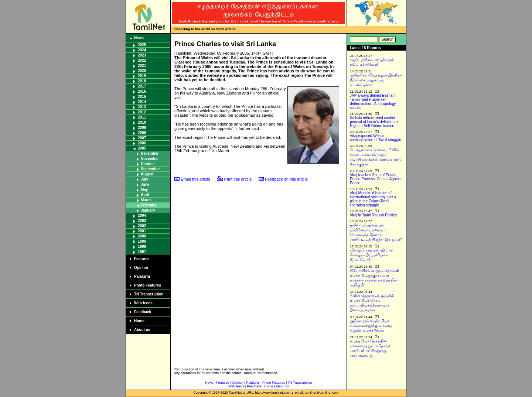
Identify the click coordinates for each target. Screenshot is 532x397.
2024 (142, 50)
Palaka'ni (142, 276)
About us (142, 330)
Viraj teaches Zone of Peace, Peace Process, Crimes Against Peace (376, 179)
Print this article (238, 179)
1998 (142, 247)
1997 (142, 252)
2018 (142, 81)
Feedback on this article (286, 179)
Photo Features (148, 285)
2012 (142, 112)
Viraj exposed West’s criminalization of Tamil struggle (376, 138)
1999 (142, 241)
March (146, 200)
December (150, 153)
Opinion (141, 268)
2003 (142, 221)
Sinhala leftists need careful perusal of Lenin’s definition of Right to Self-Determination (374, 122)
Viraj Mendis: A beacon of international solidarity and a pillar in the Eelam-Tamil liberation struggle (373, 199)
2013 (142, 107)
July (144, 179)
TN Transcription (149, 294)
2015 (142, 97)
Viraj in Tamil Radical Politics (373, 215)
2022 (142, 60)
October (148, 164)
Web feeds (143, 303)
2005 (142, 148)
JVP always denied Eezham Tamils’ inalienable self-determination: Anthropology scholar (373, 102)
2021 (142, 66)
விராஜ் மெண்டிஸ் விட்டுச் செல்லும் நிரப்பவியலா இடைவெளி (371, 255)
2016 (142, 91)
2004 (142, 215)
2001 (142, 231)
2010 (142, 122)
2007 (142, 138)
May (144, 190)
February (149, 205)
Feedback (143, 312)
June (145, 184)
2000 (142, 236)
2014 (142, 102)
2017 (142, 86)
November (150, 159)
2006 (142, 143)
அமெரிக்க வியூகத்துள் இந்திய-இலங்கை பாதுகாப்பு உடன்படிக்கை (376, 80)
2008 (142, 133)
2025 (142, 45)
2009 (142, 128)
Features (142, 259)
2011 (142, 117)
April (145, 195)
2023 (142, 55)
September (150, 169)
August (147, 174)
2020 (142, 71)
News (139, 38)
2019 (142, 76)
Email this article (195, 179)
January (148, 210)
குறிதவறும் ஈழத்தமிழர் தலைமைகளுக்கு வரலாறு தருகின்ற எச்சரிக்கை (371, 326)
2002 (142, 226)
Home (139, 321)
